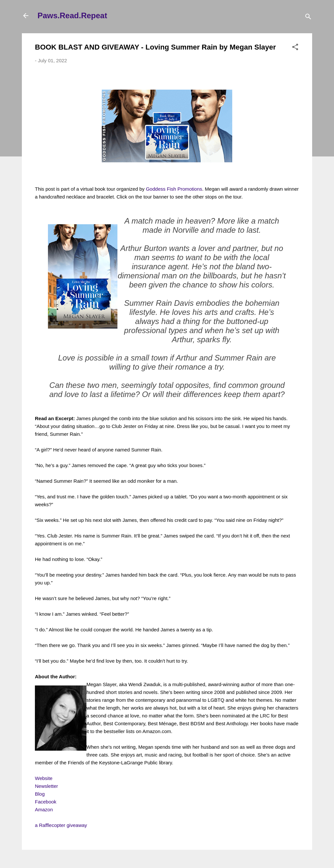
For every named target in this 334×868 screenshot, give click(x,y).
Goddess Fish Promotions (174, 189)
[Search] (308, 18)
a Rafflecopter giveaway (61, 825)
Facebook (46, 802)
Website (44, 778)
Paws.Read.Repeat (72, 15)
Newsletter (46, 786)
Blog (40, 794)
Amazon (44, 809)
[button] (295, 48)
